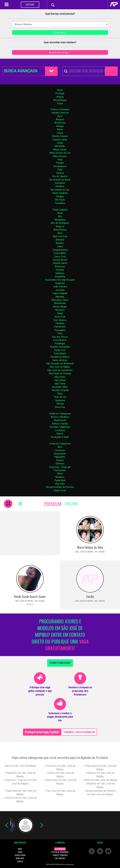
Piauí (60, 170)
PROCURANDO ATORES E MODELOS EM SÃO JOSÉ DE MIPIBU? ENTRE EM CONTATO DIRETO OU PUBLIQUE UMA (60, 635)
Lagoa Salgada (60, 293)
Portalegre (60, 344)
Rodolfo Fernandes (60, 347)
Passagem (60, 330)
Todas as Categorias (60, 414)
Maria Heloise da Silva (90, 547)
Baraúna (60, 240)
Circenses (60, 450)
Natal (60, 313)
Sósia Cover (60, 490)
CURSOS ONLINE (20, 855)
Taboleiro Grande (60, 390)
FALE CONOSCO (60, 858)
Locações (60, 430)
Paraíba (60, 163)
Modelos (60, 477)
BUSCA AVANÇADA (21, 71)
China (60, 104)
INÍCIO (20, 849)
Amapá (60, 126)
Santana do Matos (60, 357)
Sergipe (60, 196)
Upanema (60, 400)
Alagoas (60, 119)
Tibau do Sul (60, 397)
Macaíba (60, 297)
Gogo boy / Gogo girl (60, 467)
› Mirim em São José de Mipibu (100, 780)
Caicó (60, 246)
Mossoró (60, 310)
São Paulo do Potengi (60, 373)
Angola (60, 97)
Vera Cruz (60, 407)
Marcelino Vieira (60, 300)
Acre (60, 116)
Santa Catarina (60, 193)
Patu (60, 333)
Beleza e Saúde (60, 424)
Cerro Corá (60, 257)
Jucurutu (60, 290)
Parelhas (60, 323)
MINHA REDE (20, 858)
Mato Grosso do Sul (60, 153)
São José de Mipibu (60, 367)
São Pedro (60, 377)
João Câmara (60, 287)
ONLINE (71, 504)
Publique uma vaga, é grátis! (42, 732)
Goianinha (60, 277)
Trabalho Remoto (60, 113)
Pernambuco (60, 166)
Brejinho (60, 243)
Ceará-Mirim (60, 253)
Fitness (60, 460)
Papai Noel (60, 480)
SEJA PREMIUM (60, 849)
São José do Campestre (60, 370)
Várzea (60, 404)
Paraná (60, 173)
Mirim (60, 474)
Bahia (60, 129)
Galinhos (60, 273)
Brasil (60, 90)
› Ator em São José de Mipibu (20, 766)
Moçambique (60, 100)
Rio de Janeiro (60, 176)
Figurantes (60, 457)
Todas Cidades (60, 210)
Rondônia (60, 183)
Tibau (60, 394)
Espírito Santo (60, 263)
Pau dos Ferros (60, 337)
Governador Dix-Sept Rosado (60, 280)
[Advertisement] (30, 533)
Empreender (70, 865)
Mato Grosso (60, 156)
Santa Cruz (60, 350)
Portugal (60, 93)
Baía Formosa (60, 236)
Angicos (60, 226)
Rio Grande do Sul (60, 190)
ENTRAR (30, 5)
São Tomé (60, 384)
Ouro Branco (60, 320)
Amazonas (60, 123)
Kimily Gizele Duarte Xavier (30, 596)
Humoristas (60, 470)
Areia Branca (60, 230)
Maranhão (60, 146)
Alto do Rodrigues (60, 223)
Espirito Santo (60, 140)
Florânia (60, 270)
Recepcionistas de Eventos (60, 487)
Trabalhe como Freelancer (79, 732)
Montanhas (60, 303)
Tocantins (60, 203)
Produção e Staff (60, 437)
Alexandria (60, 220)
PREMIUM (53, 504)
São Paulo (60, 200)
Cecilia (90, 596)
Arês (60, 233)
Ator (60, 447)
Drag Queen (60, 454)
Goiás (60, 143)
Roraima (60, 186)
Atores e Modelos (60, 417)
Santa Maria (60, 354)
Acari (60, 213)
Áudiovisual (60, 420)
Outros (60, 434)
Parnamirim (60, 327)
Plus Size (60, 484)
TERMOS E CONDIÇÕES (60, 855)
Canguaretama (60, 250)
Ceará (60, 133)
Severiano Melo (60, 387)
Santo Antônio (60, 360)
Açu (60, 216)
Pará (60, 160)
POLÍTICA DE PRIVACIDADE (60, 852)
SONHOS (20, 861)
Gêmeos (60, 464)
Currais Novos (60, 260)
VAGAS (20, 852)
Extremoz (60, 267)
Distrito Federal (60, 136)
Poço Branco (60, 340)
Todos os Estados (60, 109)
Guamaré (60, 283)
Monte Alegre (60, 307)
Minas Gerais (60, 150)
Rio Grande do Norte (60, 180)
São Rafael (60, 380)
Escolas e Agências (60, 427)
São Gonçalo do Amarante (60, 364)
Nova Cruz (60, 317)
